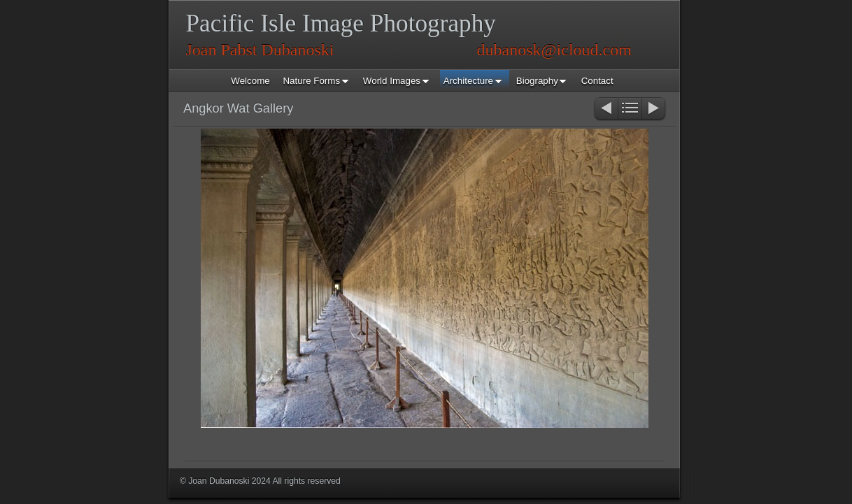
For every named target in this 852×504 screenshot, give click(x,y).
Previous (605, 109)
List (630, 109)
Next (654, 109)
